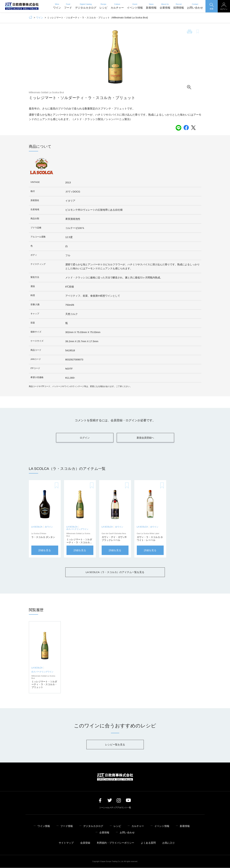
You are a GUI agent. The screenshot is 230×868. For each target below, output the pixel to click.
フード (68, 6)
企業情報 (165, 6)
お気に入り (169, 843)
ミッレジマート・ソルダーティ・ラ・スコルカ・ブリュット (79, 543)
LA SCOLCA (37, 527)
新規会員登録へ (145, 438)
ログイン (85, 438)
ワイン (57, 6)
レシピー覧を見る (115, 745)
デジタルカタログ (86, 6)
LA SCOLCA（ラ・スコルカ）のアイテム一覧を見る (115, 572)
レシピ (103, 6)
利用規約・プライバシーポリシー (115, 843)
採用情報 (179, 6)
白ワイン (49, 527)
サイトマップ (66, 843)
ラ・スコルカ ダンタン (43, 537)
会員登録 (85, 843)
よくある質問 (148, 843)
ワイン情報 (44, 826)
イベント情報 (135, 6)
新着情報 (151, 6)
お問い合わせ (195, 6)
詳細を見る (45, 550)
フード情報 (67, 826)
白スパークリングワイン (77, 529)
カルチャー (117, 6)
